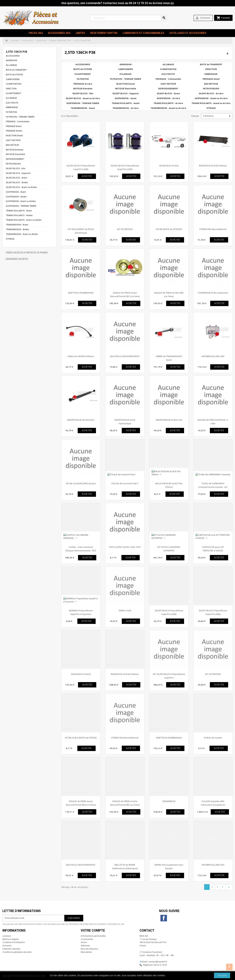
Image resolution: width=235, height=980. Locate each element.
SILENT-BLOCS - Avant (16, 178)
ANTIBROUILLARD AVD (213, 356)
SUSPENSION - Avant (16, 192)
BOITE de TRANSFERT (16, 70)
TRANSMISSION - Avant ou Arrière (22, 234)
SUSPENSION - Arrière (16, 197)
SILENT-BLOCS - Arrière (17, 182)
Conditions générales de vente (17, 952)
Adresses (85, 946)
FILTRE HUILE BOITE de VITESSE (81, 738)
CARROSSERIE (13, 79)
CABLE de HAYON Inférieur (81, 356)
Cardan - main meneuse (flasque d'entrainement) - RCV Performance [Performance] (81, 550)
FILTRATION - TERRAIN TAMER (20, 117)
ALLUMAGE (11, 65)
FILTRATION (11, 112)
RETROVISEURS (13, 164)
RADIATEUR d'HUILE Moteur (213, 166)
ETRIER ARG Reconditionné (125, 738)
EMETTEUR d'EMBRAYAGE (81, 293)
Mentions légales (11, 939)
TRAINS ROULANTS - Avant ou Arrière (24, 220)
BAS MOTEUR (12, 145)
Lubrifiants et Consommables (143, 33)
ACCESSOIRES (13, 56)
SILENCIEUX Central (81, 674)
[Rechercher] (129, 18)
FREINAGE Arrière (14, 131)
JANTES (80, 33)
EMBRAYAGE (12, 107)
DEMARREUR (169, 801)
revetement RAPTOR (104, 33)
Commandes (87, 939)
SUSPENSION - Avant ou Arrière (21, 201)
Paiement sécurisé (11, 949)
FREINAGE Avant (14, 126)
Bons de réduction (90, 949)
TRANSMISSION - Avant (17, 225)
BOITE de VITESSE (14, 75)
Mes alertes (86, 952)
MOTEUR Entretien (15, 150)
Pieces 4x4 (36, 33)
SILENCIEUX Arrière (169, 166)
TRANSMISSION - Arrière (17, 229)
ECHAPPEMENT (14, 93)
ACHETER (87, 176)
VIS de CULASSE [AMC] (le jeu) (81, 483)
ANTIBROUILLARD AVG (213, 865)
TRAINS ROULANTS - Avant (19, 211)
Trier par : (195, 116)
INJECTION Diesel (14, 136)
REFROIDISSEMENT (15, 159)
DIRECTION (11, 89)
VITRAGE (10, 239)
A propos (7, 946)
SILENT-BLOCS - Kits (16, 168)
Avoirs (84, 942)
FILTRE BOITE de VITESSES (169, 229)
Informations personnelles (93, 936)
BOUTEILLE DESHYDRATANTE (125, 356)
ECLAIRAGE (11, 98)
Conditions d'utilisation (14, 942)
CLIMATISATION (14, 84)
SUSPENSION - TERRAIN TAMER (21, 206)
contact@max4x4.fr (158, 962)
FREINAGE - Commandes (18, 122)
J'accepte (222, 975)
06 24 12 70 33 (160, 965)
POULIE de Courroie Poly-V (125, 483)
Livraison (7, 936)
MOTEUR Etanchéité (15, 154)
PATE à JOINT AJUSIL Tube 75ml (125, 547)
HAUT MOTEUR (13, 140)
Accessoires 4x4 (59, 33)
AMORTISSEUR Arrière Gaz (169, 420)
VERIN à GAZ (125, 611)
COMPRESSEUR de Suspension (213, 293)
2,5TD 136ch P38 (16, 52)
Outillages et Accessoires (188, 33)
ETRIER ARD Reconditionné (213, 229)
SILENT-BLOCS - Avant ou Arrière (21, 187)
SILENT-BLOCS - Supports (18, 173)
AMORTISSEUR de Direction (81, 420)
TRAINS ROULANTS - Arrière (19, 215)
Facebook (164, 918)
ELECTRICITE (12, 103)
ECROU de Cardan (213, 738)
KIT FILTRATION (125, 229)
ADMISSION (12, 60)
